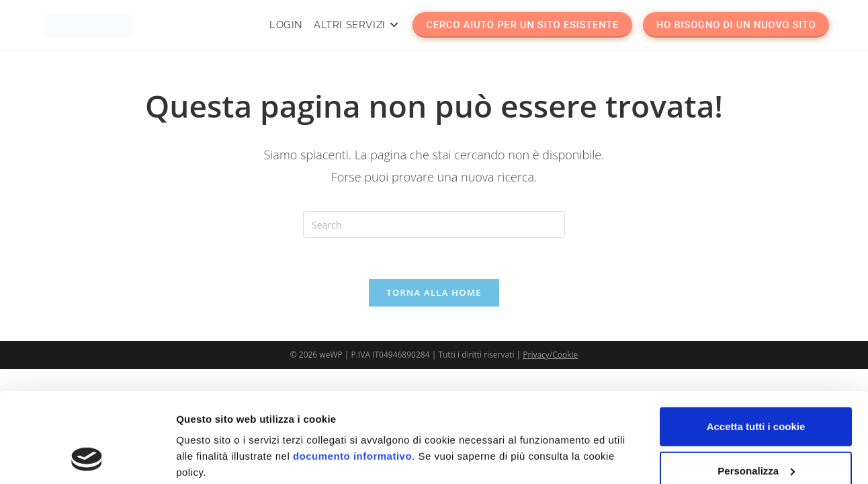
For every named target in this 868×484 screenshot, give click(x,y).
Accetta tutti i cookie (756, 342)
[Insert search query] (434, 225)
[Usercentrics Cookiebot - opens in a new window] (87, 458)
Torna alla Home (434, 292)
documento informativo (352, 372)
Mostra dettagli (212, 457)
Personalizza (756, 386)
